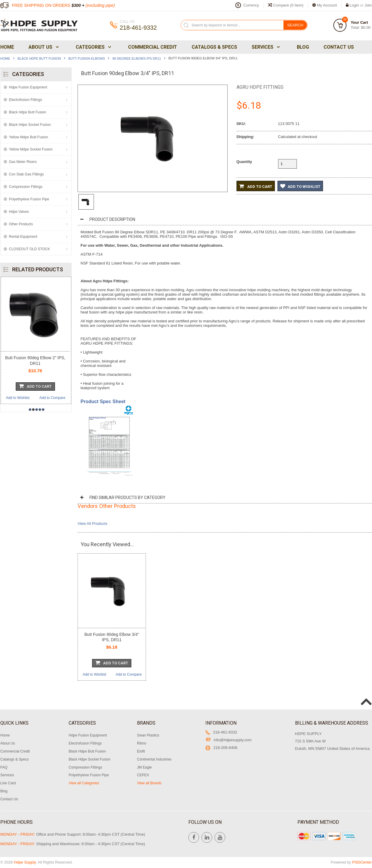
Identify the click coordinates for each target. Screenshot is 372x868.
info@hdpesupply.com (228, 740)
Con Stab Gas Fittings (26, 174)
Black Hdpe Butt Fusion (39, 58)
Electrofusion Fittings (25, 100)
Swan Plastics (148, 735)
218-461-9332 (221, 732)
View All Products (92, 524)
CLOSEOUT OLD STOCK (29, 249)
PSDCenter (362, 862)
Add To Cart (35, 386)
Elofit (141, 751)
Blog (303, 47)
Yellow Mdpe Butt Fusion (29, 137)
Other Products (21, 224)
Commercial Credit (153, 47)
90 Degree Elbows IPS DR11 (137, 58)
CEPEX (143, 775)
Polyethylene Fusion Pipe (29, 199)
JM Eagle (144, 767)
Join (368, 5)
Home (7, 47)
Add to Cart (256, 186)
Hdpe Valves (19, 212)
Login (354, 5)
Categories (93, 47)
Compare (286, 5)
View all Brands (149, 783)
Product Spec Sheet (103, 401)
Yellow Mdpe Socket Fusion (31, 149)
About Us (43, 47)
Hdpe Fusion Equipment (28, 87)
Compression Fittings (26, 187)
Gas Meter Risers (23, 162)
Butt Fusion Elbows (87, 58)
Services (265, 47)
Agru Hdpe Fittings (260, 87)
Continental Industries (154, 759)
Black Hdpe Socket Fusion (30, 125)
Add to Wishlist (18, 398)
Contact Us (339, 47)
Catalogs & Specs (214, 47)
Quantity (244, 162)
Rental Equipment (23, 237)
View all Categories (84, 783)
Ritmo (142, 743)
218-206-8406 (221, 748)
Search (295, 25)
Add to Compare (52, 398)
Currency (251, 5)
